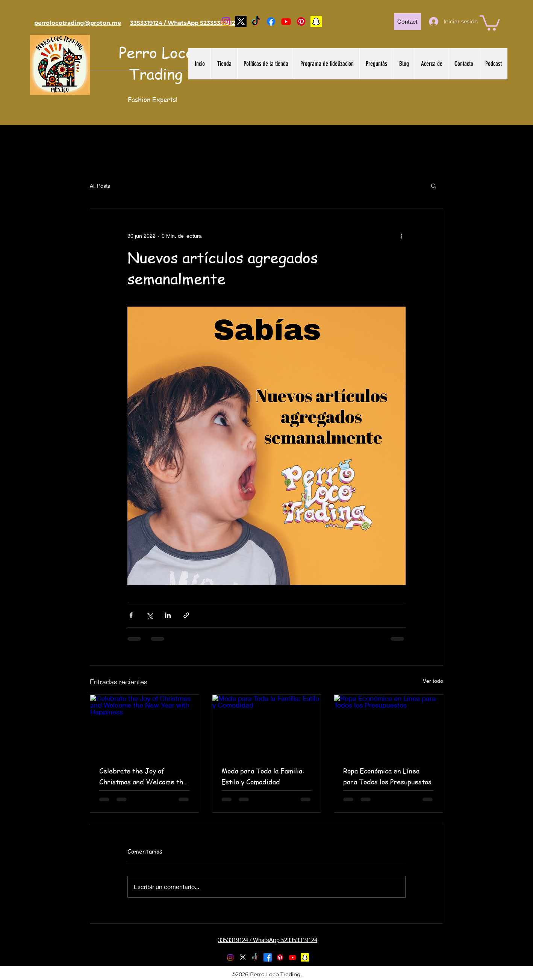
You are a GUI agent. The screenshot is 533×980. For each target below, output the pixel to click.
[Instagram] (226, 21)
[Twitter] (241, 21)
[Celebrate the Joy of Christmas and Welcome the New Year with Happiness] (145, 725)
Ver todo (433, 681)
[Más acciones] (401, 236)
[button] (490, 22)
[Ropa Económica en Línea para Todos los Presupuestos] (388, 725)
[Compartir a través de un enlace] (186, 615)
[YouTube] (286, 21)
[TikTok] (256, 21)
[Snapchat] (316, 21)
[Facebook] (271, 21)
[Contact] (407, 22)
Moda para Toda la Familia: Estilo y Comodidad (263, 776)
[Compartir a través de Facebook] (131, 615)
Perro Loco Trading (156, 63)
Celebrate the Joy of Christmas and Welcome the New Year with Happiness (143, 776)
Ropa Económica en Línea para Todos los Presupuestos (387, 776)
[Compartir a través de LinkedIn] (168, 615)
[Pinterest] (301, 21)
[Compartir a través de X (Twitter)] (149, 615)
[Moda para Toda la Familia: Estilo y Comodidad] (267, 725)
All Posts (100, 186)
